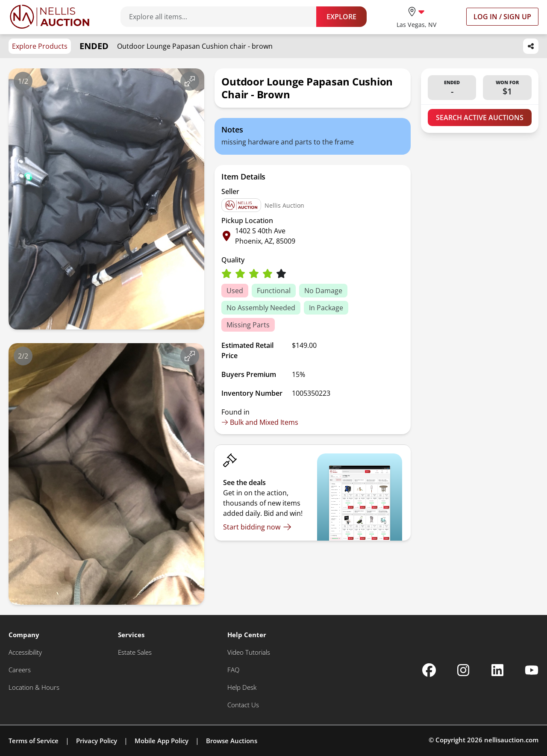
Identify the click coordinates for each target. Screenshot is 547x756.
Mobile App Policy (162, 741)
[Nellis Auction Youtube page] (532, 670)
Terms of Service (34, 741)
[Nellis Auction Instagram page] (463, 670)
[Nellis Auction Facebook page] (429, 670)
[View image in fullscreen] (190, 81)
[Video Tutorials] (249, 652)
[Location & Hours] (34, 687)
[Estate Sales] (135, 652)
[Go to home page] (50, 17)
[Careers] (20, 670)
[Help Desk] (242, 687)
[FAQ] (233, 670)
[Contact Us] (243, 705)
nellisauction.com (511, 740)
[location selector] (416, 16)
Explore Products (40, 46)
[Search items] (223, 17)
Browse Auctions (232, 741)
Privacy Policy (97, 741)
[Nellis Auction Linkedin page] (497, 670)
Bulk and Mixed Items (260, 422)
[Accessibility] (25, 652)
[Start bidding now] (257, 527)
